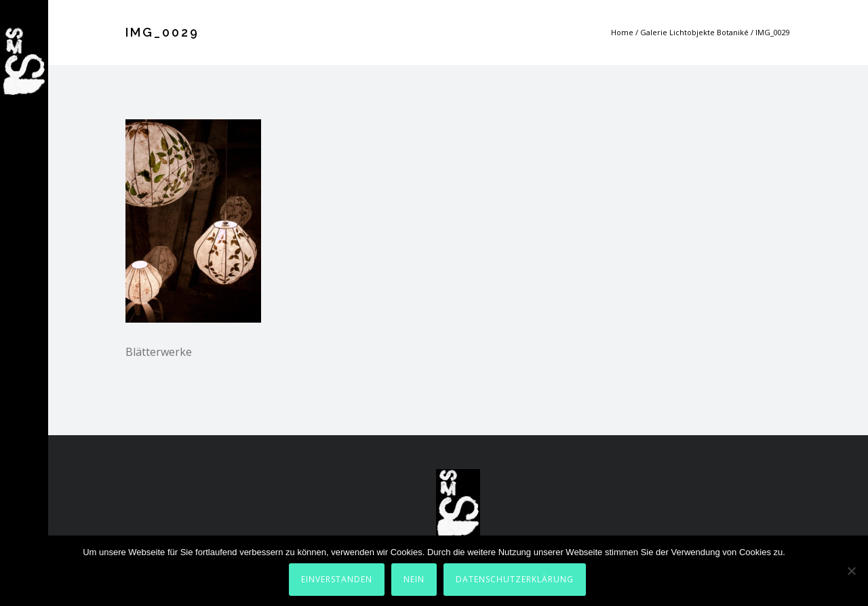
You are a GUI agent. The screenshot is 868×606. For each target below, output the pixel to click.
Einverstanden (337, 579)
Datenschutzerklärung (515, 579)
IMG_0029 (773, 32)
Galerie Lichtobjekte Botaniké (694, 32)
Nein (414, 579)
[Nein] (851, 571)
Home (622, 32)
